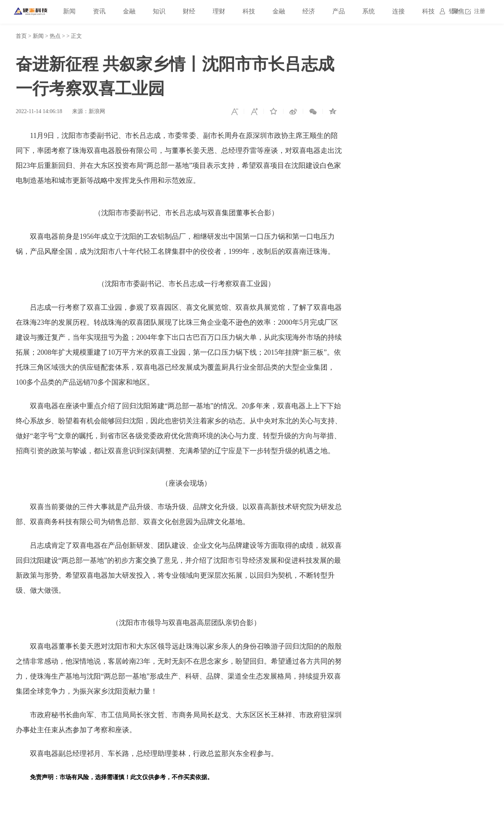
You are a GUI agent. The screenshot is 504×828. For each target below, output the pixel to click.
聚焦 (458, 11)
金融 (129, 11)
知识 (159, 11)
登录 (454, 11)
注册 (480, 11)
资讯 (99, 11)
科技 (249, 11)
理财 (219, 11)
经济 (309, 11)
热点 (55, 36)
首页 (21, 36)
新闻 (69, 11)
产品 (339, 11)
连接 (398, 11)
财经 (189, 11)
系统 (369, 11)
